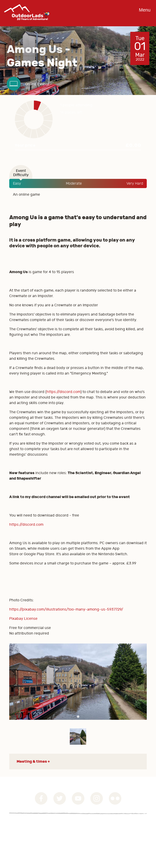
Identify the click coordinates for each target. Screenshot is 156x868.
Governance (20, 824)
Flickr (115, 798)
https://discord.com (63, 392)
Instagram (97, 798)
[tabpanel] (78, 682)
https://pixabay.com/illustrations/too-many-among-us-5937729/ (66, 609)
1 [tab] (78, 717)
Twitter (60, 798)
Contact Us (19, 836)
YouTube (78, 798)
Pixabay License (23, 619)
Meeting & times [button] (32, 761)
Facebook (41, 798)
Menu (145, 10)
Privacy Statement (25, 830)
